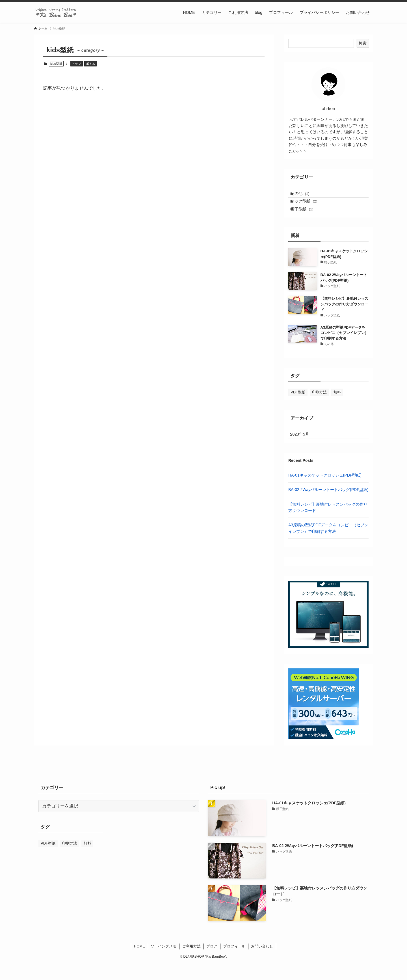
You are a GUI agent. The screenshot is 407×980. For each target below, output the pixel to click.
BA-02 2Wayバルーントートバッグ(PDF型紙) (328, 506)
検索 (363, 43)
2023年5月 (304, 449)
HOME (139, 962)
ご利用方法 (191, 962)
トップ (76, 64)
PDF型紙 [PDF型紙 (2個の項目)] (298, 404)
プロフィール (234, 962)
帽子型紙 (307, 219)
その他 (305, 195)
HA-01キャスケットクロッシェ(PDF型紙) (325, 491)
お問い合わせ (262, 962)
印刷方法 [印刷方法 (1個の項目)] (319, 404)
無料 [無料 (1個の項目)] (337, 404)
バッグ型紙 (309, 207)
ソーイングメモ (164, 962)
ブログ (212, 962)
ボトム (91, 64)
